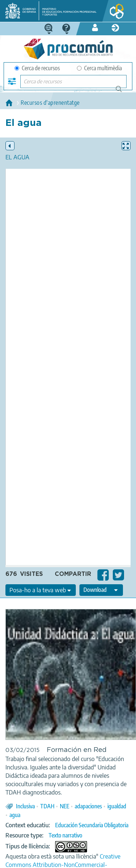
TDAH (47, 806)
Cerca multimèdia (99, 68)
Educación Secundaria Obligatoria (92, 825)
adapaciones (88, 806)
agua (15, 815)
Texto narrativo (65, 835)
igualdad (117, 806)
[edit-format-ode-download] (101, 590)
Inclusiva (25, 806)
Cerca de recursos (37, 68)
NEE (65, 806)
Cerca (122, 92)
